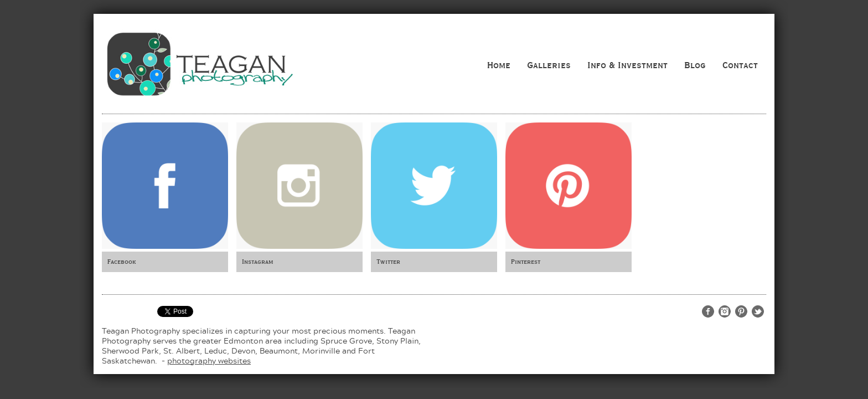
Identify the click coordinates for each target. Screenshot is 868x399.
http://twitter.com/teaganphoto (758, 311)
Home (499, 65)
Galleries (549, 65)
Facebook (122, 262)
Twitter (388, 262)
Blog (695, 65)
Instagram (258, 262)
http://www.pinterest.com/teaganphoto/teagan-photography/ (741, 311)
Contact (740, 65)
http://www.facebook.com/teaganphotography (708, 311)
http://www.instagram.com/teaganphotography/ (725, 311)
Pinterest (526, 262)
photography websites (209, 360)
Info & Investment (627, 65)
